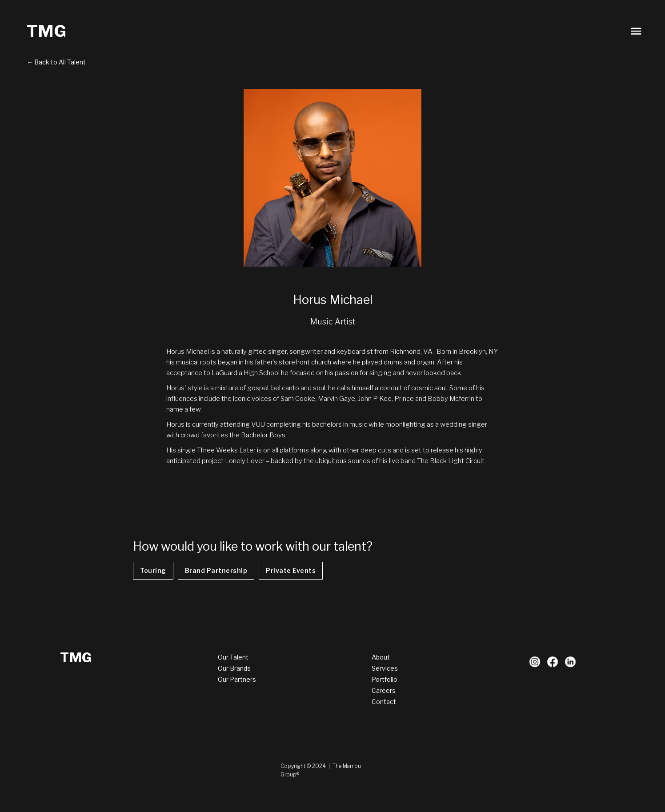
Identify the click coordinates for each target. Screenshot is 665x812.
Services (385, 668)
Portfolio (385, 679)
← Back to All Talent (56, 62)
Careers (384, 690)
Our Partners (237, 679)
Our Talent (233, 657)
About (381, 657)
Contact (384, 702)
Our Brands (234, 668)
